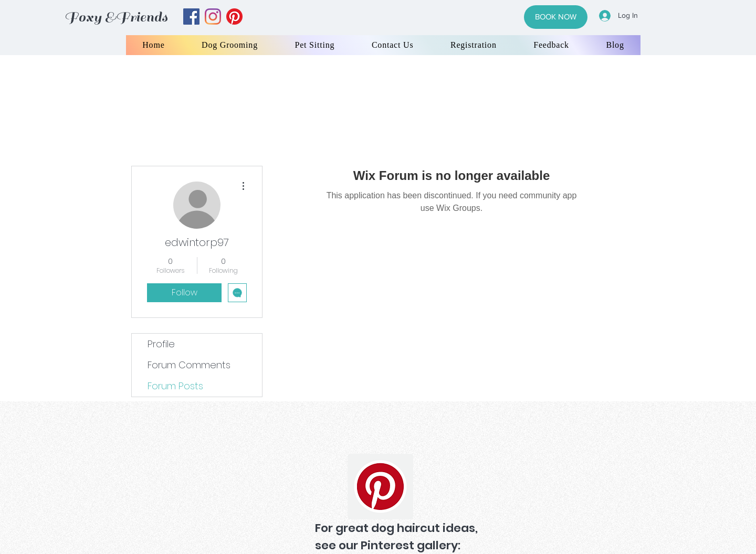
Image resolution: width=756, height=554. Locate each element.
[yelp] (234, 17)
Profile (161, 344)
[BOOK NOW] (556, 17)
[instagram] (213, 17)
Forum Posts (175, 386)
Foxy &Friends (116, 17)
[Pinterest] (380, 487)
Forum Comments (189, 365)
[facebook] (191, 17)
